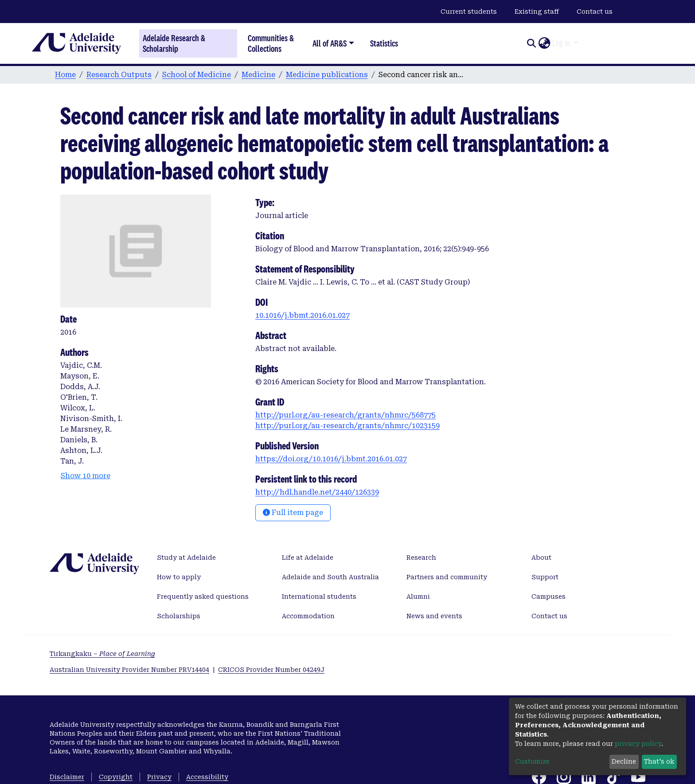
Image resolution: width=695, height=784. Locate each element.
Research (421, 558)
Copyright (116, 777)
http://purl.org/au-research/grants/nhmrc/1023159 (347, 426)
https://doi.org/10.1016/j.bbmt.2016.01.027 (331, 459)
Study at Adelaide (186, 558)
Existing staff (537, 12)
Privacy (159, 777)
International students (319, 597)
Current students (469, 12)
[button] (544, 43)
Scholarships (179, 616)
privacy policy (638, 744)
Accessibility (207, 777)
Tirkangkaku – (102, 654)
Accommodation (308, 616)
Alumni (418, 597)
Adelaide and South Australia (330, 577)
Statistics (384, 43)
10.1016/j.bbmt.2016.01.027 (303, 315)
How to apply (179, 577)
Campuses (549, 597)
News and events (434, 616)
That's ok (659, 761)
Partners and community (447, 577)
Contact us (595, 12)
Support (545, 577)
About (541, 558)
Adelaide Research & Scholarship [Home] (174, 43)
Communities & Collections (271, 43)
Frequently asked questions (203, 597)
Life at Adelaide (308, 558)
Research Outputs (119, 75)
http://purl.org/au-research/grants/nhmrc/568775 (346, 415)
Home (65, 75)
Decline (624, 761)
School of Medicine (197, 75)
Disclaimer (67, 777)
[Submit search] (531, 43)
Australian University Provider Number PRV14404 (129, 670)
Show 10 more (86, 476)
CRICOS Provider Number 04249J (271, 670)
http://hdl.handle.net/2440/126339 (317, 492)
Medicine (258, 75)
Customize (532, 761)
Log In (561, 43)
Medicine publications (327, 75)
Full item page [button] (293, 513)
